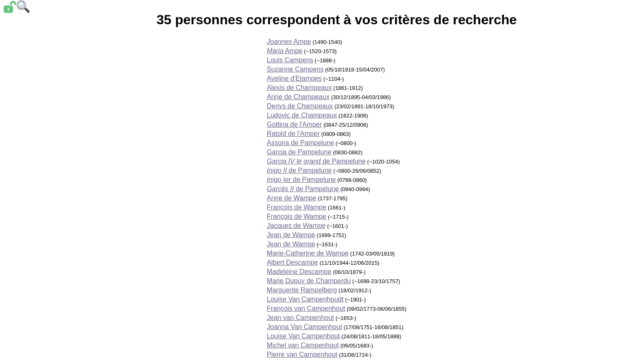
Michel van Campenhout (303, 345)
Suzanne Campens (295, 69)
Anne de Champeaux (298, 97)
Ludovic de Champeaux (302, 115)
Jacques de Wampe (296, 226)
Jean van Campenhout (300, 318)
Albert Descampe (293, 262)
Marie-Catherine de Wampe (308, 253)
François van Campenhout (306, 308)
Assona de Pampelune (300, 143)
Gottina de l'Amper (294, 124)
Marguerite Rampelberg (302, 290)
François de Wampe (297, 207)
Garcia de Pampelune (299, 152)
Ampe (289, 42)
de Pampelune (316, 161)
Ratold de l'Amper (293, 134)
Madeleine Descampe (299, 272)
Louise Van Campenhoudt (305, 299)
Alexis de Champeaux (299, 88)
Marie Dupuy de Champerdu (309, 281)
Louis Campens (290, 60)
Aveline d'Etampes (294, 78)
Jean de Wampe (291, 235)
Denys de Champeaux (300, 106)
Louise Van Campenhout (303, 336)
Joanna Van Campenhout (304, 327)
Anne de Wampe (292, 198)
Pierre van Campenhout (302, 354)
